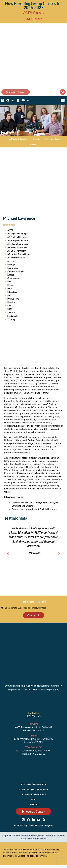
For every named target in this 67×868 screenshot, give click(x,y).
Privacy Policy (20, 825)
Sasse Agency (47, 825)
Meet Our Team (53, 139)
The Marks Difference (17, 139)
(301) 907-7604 (33, 716)
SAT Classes (33, 19)
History (33, 144)
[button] (63, 92)
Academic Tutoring (33, 794)
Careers (33, 804)
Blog (34, 799)
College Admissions (33, 784)
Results (36, 139)
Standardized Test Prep (33, 789)
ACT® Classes (34, 12)
